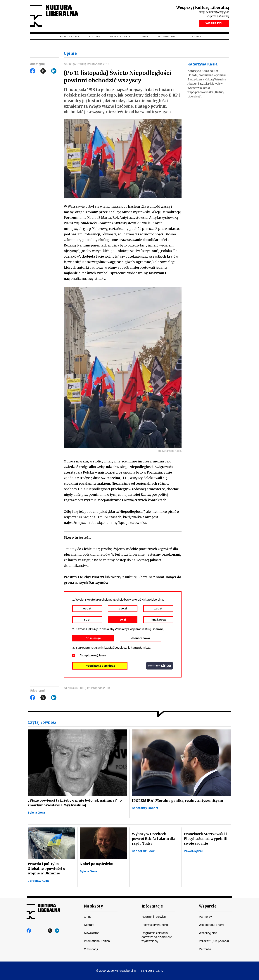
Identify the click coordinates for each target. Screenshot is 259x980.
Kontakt (89, 925)
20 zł (123, 620)
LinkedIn (54, 72)
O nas (88, 917)
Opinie (144, 37)
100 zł (158, 609)
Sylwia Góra (36, 813)
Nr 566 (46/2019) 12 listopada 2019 (87, 65)
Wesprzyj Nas (208, 933)
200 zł (123, 609)
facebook (29, 931)
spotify (64, 931)
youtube (36, 931)
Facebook (33, 72)
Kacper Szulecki (144, 852)
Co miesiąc (93, 638)
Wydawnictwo (167, 37)
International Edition (97, 941)
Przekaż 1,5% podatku (214, 941)
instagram (43, 931)
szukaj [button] (196, 37)
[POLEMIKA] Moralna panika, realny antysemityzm (177, 801)
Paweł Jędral (193, 852)
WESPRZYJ (214, 24)
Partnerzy (205, 917)
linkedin (57, 931)
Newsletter (91, 933)
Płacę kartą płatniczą (100, 666)
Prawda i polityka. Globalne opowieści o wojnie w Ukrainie (51, 869)
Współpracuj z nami (211, 925)
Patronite (205, 949)
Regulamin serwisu (154, 917)
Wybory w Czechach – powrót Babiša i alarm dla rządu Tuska (153, 839)
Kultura (95, 37)
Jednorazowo (140, 638)
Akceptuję (93, 656)
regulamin (100, 656)
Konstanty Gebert (145, 808)
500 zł (87, 609)
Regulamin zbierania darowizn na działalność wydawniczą (157, 937)
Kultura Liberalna (54, 16)
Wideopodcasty (120, 37)
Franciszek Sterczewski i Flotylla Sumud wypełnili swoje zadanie (206, 839)
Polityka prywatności (155, 925)
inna (158, 620)
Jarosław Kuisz (39, 882)
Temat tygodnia (69, 37)
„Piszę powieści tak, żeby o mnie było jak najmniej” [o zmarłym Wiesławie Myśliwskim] (74, 803)
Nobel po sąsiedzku (96, 864)
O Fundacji (91, 949)
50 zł (87, 620)
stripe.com (160, 666)
